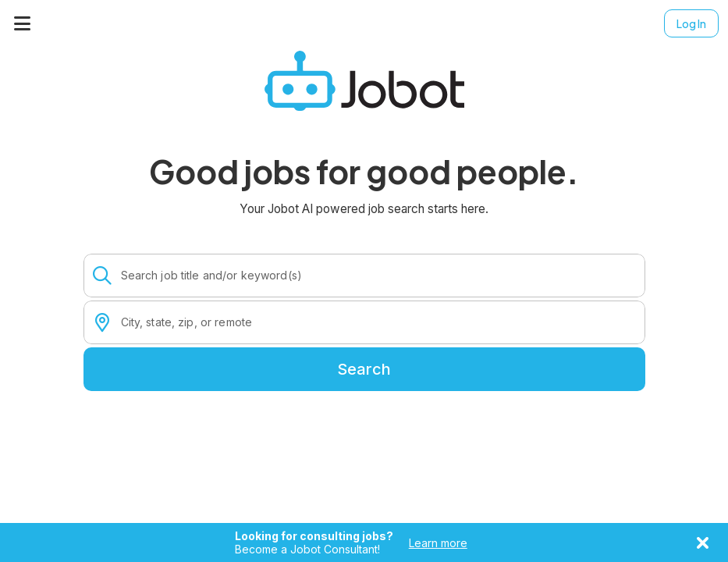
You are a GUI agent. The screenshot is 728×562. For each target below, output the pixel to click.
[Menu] (23, 23)
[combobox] (378, 276)
